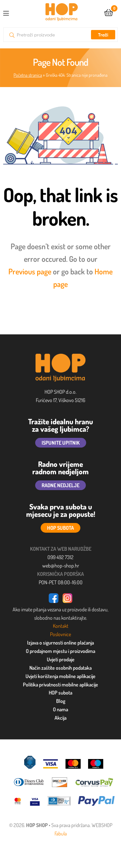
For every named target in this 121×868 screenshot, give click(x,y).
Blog (61, 701)
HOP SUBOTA (60, 528)
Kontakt (61, 626)
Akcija (60, 718)
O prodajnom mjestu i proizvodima (60, 651)
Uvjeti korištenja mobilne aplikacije (60, 676)
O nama (60, 709)
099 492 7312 (60, 557)
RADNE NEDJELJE (60, 485)
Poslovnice (60, 634)
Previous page (30, 271)
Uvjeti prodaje (61, 659)
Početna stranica (28, 75)
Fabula (61, 833)
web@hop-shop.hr (61, 566)
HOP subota (60, 693)
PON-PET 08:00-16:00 (61, 582)
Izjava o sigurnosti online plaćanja (60, 643)
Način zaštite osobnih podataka (60, 668)
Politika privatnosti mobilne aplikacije (60, 685)
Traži (103, 35)
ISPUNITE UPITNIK (61, 443)
